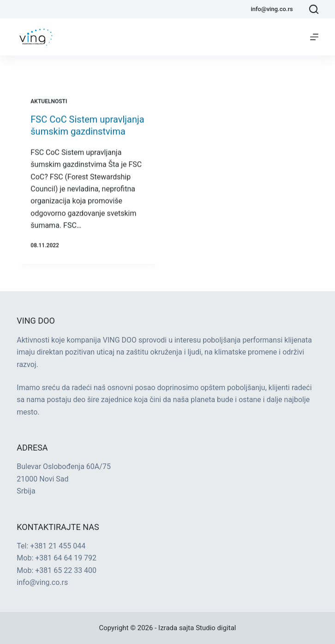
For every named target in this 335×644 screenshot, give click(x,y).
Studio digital (216, 628)
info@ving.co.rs (272, 9)
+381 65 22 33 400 (66, 570)
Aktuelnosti (49, 103)
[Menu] (314, 37)
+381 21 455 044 (58, 546)
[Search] (314, 9)
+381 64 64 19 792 (66, 558)
